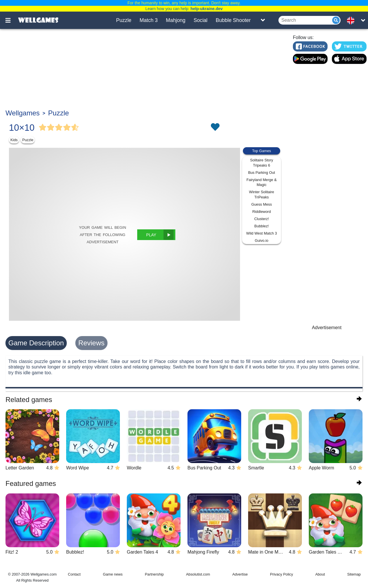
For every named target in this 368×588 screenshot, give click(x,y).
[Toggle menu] (11, 20)
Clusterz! (262, 219)
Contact (74, 574)
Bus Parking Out (262, 173)
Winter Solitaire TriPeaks (262, 195)
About (320, 574)
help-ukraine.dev (207, 9)
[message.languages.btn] (352, 20)
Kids (14, 140)
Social (200, 20)
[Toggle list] (263, 20)
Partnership (154, 574)
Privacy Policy (282, 574)
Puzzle (124, 20)
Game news (113, 574)
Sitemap (354, 574)
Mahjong (176, 20)
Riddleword (261, 212)
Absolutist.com (198, 574)
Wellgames (23, 113)
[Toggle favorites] (215, 128)
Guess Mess (262, 204)
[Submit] (336, 20)
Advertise (240, 574)
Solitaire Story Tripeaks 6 (262, 163)
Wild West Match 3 (261, 233)
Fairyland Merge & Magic (262, 182)
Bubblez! (262, 226)
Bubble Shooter (233, 20)
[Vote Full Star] (43, 128)
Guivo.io (262, 240)
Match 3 (149, 20)
